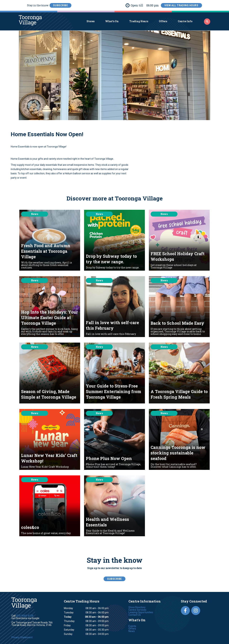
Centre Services (137, 610)
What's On (112, 21)
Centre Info (185, 21)
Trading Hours (139, 21)
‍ (207, 21)
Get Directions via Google (25, 618)
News (132, 631)
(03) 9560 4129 (25, 616)
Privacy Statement (22, 637)
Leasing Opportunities (141, 612)
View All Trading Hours (181, 5)
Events (132, 626)
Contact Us (135, 615)
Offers (163, 21)
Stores (91, 21)
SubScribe (60, 5)
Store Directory (137, 607)
